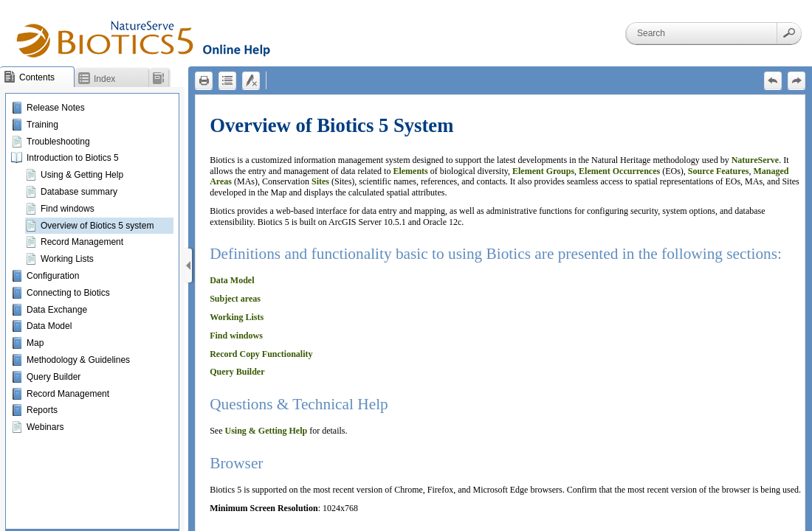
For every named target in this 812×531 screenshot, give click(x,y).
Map (35, 343)
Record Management (82, 242)
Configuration (53, 276)
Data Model (49, 326)
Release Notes (56, 108)
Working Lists (67, 259)
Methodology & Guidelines (78, 360)
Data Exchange (57, 310)
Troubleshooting (58, 142)
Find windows (68, 209)
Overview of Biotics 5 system (97, 226)
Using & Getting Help (82, 175)
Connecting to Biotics (68, 293)
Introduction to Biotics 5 (73, 158)
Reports (42, 410)
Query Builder (54, 377)
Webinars (45, 427)
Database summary (79, 192)
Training (42, 125)
